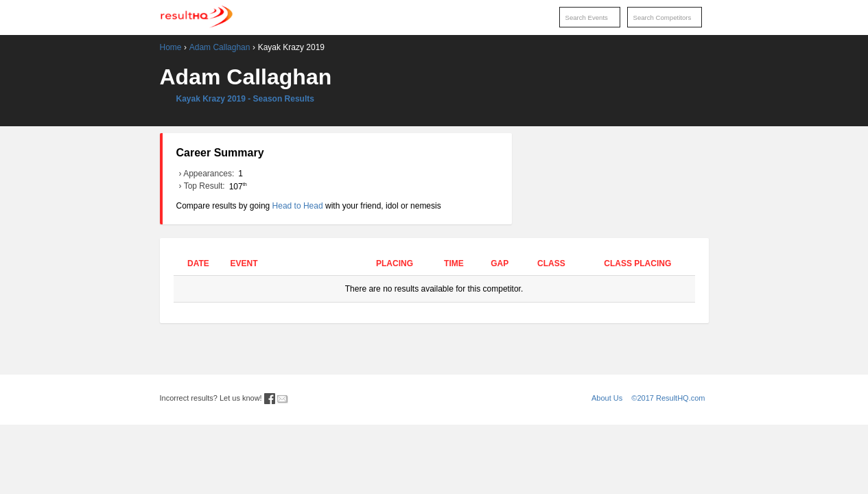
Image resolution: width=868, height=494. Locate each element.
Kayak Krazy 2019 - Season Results (245, 99)
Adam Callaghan (220, 47)
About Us (607, 398)
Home (171, 47)
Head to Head (298, 206)
